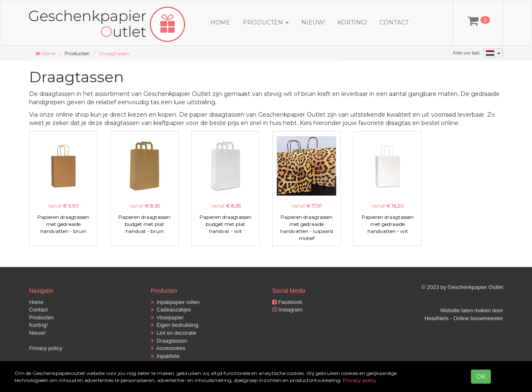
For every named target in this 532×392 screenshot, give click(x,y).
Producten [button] (266, 22)
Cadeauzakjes (171, 310)
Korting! (352, 22)
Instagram (287, 310)
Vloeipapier (167, 317)
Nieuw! (313, 22)
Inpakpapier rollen (175, 302)
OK (481, 377)
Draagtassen (115, 53)
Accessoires (168, 348)
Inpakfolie (165, 356)
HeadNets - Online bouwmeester (464, 318)
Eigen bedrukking (175, 325)
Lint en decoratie (174, 333)
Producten (41, 317)
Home (220, 22)
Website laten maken (465, 310)
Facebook (287, 302)
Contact (394, 22)
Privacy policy (46, 348)
